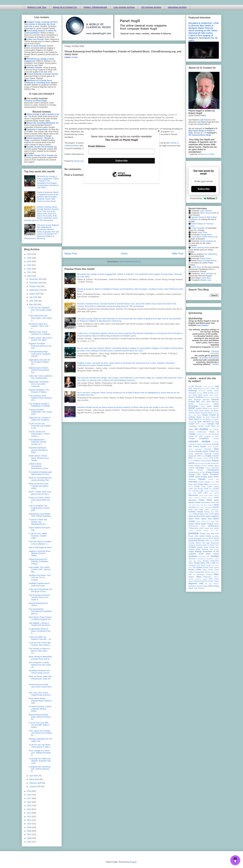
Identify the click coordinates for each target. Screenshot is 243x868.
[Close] (159, 131)
